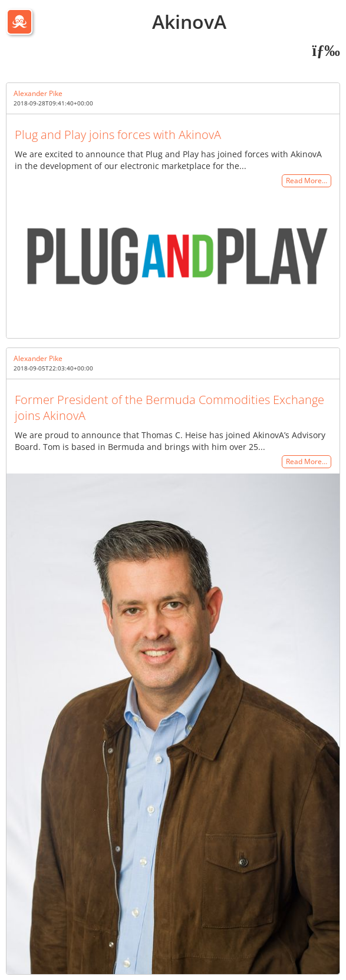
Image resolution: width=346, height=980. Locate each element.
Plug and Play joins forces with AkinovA (118, 135)
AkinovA (189, 21)
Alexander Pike (38, 93)
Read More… (307, 181)
